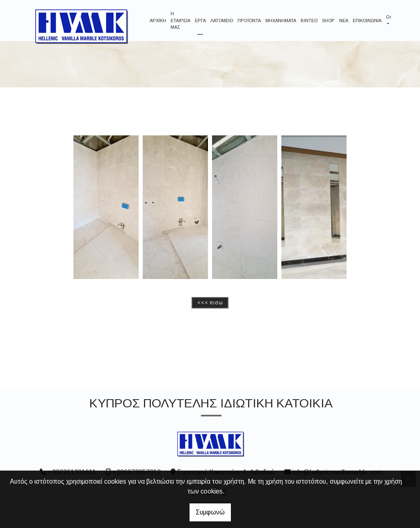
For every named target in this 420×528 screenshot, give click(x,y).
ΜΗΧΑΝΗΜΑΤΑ (281, 21)
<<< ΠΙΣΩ (210, 303)
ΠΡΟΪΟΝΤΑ (249, 21)
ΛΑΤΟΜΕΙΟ (222, 21)
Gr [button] (389, 17)
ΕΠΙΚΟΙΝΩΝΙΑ (367, 21)
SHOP (328, 21)
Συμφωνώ (210, 512)
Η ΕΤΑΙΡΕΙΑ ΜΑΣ (180, 20)
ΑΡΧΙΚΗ (158, 21)
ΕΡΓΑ (200, 21)
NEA (344, 21)
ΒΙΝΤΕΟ (309, 21)
